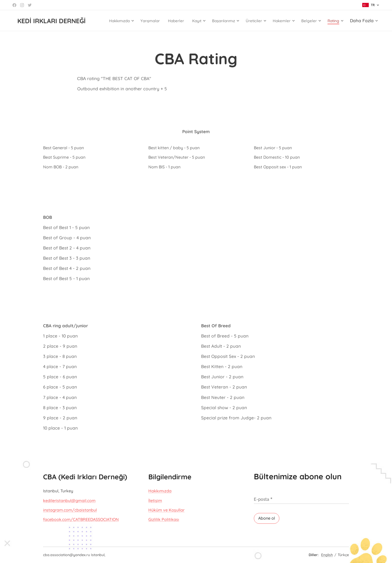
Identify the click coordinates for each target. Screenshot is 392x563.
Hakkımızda (160, 491)
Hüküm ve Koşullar (166, 510)
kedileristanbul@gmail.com (69, 500)
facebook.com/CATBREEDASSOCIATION (81, 519)
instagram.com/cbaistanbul (70, 510)
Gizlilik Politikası (164, 519)
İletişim (155, 500)
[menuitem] (125, 21)
